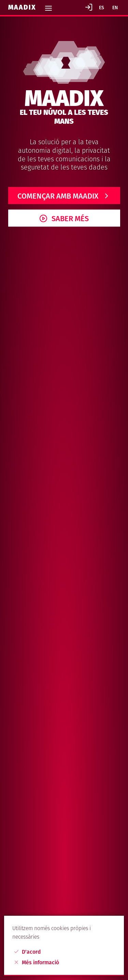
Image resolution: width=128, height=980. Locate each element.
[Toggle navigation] (48, 6)
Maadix (23, 7)
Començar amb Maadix (58, 196)
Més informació (36, 962)
